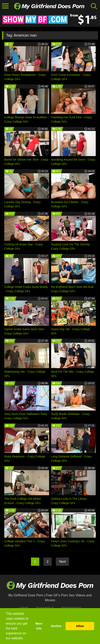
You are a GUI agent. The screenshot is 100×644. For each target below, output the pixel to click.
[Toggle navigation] (5, 6)
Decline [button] (56, 626)
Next (62, 562)
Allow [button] (80, 626)
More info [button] (39, 626)
